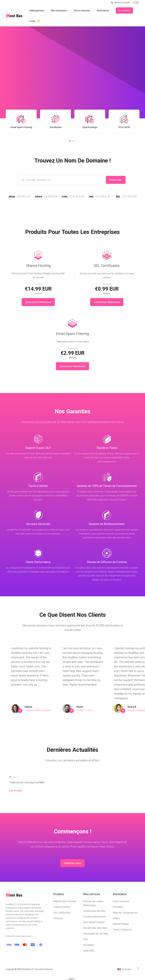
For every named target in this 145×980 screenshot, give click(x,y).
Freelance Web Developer (38, 710)
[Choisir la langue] (125, 969)
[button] (70, 141)
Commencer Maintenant (38, 302)
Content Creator (84, 710)
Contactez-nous (72, 863)
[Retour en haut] (138, 969)
